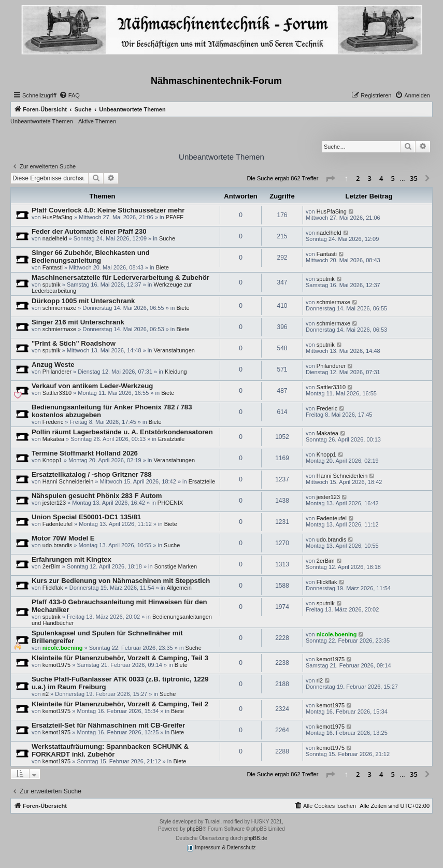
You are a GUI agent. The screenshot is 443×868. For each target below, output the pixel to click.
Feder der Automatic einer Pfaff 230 (89, 231)
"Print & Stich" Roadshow (74, 343)
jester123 (54, 503)
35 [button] (414, 178)
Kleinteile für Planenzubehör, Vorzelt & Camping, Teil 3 (120, 658)
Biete (162, 267)
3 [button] (370, 178)
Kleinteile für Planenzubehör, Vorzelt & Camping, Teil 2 (120, 704)
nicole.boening (63, 648)
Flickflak (53, 588)
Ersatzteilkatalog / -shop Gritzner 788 (92, 474)
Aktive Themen (97, 121)
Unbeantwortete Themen (42, 121)
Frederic (53, 422)
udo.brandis (58, 545)
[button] (330, 179)
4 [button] (381, 178)
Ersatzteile (171, 439)
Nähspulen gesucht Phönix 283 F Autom (97, 496)
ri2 (46, 694)
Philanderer (57, 372)
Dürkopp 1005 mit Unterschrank (83, 301)
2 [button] (358, 178)
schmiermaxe (59, 308)
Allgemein (179, 588)
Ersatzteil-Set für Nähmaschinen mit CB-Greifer (108, 725)
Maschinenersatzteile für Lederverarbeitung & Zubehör (120, 278)
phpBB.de (256, 838)
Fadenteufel (58, 524)
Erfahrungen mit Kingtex (72, 559)
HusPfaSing (58, 217)
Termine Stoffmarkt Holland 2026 (85, 453)
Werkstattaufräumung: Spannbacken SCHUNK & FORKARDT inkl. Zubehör (110, 750)
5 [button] (393, 178)
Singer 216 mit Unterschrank (78, 322)
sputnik (52, 284)
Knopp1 (52, 460)
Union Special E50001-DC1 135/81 (86, 517)
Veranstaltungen (174, 350)
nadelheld (55, 238)
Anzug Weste (53, 365)
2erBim (52, 566)
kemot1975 (56, 665)
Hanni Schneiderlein (68, 481)
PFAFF (175, 217)
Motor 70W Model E (63, 538)
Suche (167, 238)
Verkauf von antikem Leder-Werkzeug (92, 386)
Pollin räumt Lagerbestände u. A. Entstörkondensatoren (122, 432)
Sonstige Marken (176, 566)
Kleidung (176, 372)
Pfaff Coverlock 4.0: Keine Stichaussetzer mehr (108, 210)
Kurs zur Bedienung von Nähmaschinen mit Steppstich (121, 581)
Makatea (53, 439)
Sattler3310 (57, 393)
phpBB (195, 829)
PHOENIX (170, 503)
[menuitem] (69, 95)
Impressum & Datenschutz (221, 848)
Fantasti (53, 267)
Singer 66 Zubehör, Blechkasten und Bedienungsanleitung (91, 257)
